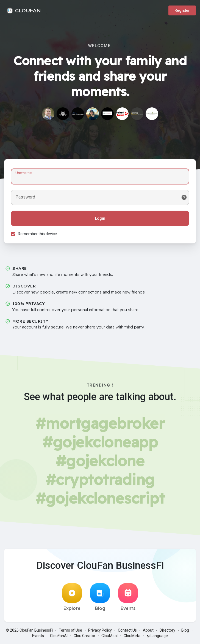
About (148, 630)
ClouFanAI (59, 636)
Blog (100, 597)
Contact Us (127, 630)
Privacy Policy (100, 630)
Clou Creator (84, 636)
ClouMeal (109, 636)
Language (157, 636)
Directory (167, 630)
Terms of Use (70, 630)
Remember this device (37, 234)
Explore (72, 597)
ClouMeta (132, 636)
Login (100, 218)
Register (182, 10)
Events (128, 597)
